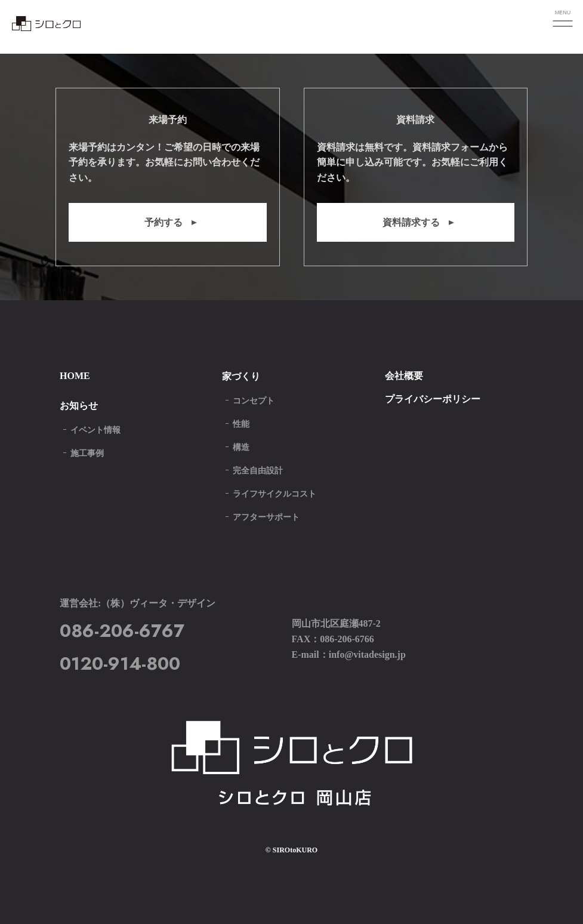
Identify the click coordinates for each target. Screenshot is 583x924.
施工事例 (87, 453)
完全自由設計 (258, 471)
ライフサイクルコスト (274, 494)
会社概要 (404, 376)
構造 (241, 447)
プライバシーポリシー (433, 399)
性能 (241, 424)
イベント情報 (95, 430)
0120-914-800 (120, 663)
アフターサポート (266, 517)
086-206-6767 (122, 631)
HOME (75, 376)
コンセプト (254, 401)
